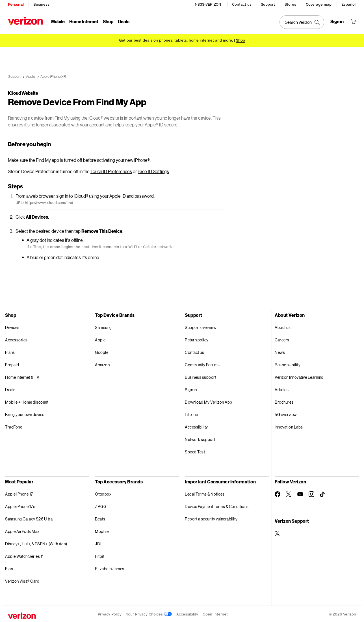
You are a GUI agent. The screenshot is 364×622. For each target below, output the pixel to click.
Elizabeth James (110, 568)
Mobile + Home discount (27, 401)
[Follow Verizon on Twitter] (289, 493)
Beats (100, 518)
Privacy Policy (110, 613)
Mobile (58, 21)
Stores (290, 4)
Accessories (16, 339)
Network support (200, 439)
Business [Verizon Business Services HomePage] (41, 4)
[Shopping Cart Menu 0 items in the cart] (353, 21)
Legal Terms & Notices (205, 493)
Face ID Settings (153, 170)
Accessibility (196, 426)
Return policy (197, 339)
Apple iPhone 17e (20, 506)
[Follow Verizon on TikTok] (323, 494)
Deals (10, 389)
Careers (282, 339)
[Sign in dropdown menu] (337, 21)
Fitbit (100, 555)
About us (283, 327)
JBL (99, 543)
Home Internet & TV (22, 376)
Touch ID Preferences (111, 170)
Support (268, 4)
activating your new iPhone (123, 159)
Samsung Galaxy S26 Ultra (29, 518)
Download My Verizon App (209, 401)
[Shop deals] (240, 40)
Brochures (284, 401)
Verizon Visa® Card (22, 580)
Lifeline (191, 414)
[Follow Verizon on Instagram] (311, 493)
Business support (201, 376)
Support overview (201, 327)
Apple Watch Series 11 (24, 555)
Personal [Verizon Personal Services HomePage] (16, 4)
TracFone (14, 426)
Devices (12, 327)
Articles (282, 389)
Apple (100, 339)
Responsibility (288, 364)
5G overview (286, 414)
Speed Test (195, 451)
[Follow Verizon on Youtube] (300, 493)
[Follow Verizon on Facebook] (278, 493)
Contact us (242, 4)
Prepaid (12, 364)
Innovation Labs (289, 426)
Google (102, 351)
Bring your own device (25, 414)
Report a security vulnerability (211, 518)
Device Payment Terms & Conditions (217, 506)
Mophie (102, 530)
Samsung (103, 327)
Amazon (102, 364)
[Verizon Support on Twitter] (278, 533)
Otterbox (103, 493)
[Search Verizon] (302, 22)
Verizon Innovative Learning (299, 376)
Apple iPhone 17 (19, 493)
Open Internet (215, 613)
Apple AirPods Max (22, 530)
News (280, 351)
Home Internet (84, 21)
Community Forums (202, 364)
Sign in (191, 389)
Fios (9, 568)
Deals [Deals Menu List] (124, 21)
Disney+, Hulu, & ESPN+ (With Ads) (36, 543)
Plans (10, 351)
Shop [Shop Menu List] (108, 21)
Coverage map (319, 4)
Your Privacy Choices (149, 613)
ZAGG (101, 506)
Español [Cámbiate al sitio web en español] (348, 4)
